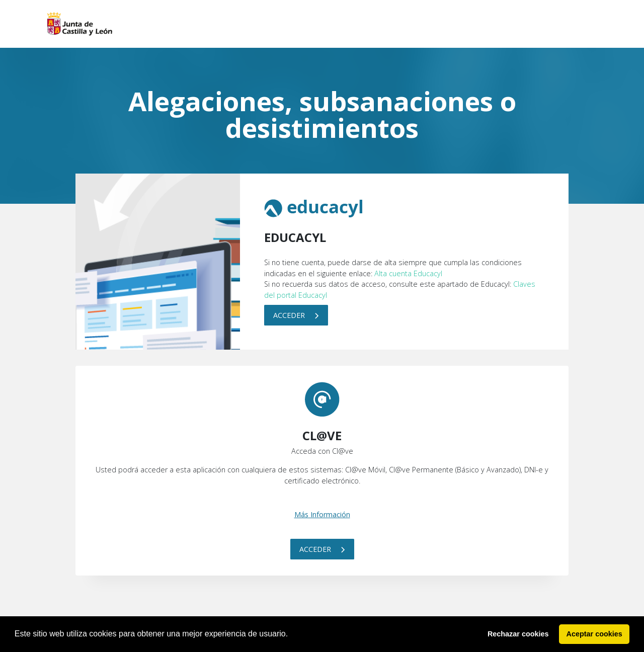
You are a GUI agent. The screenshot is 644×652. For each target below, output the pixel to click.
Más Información (322, 514)
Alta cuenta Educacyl (408, 273)
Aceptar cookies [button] (594, 634)
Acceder (296, 315)
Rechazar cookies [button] (518, 634)
